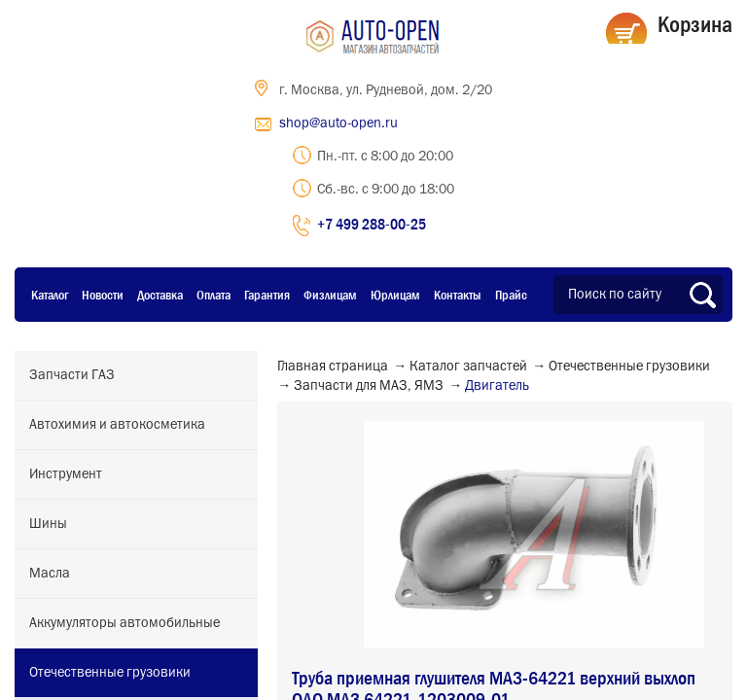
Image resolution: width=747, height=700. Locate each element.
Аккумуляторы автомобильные (124, 623)
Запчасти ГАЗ (72, 375)
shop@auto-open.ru (338, 123)
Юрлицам (395, 295)
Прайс (511, 295)
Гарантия (267, 295)
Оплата (213, 295)
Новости (103, 295)
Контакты (458, 295)
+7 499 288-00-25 (372, 224)
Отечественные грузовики (110, 673)
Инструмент (66, 474)
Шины (48, 524)
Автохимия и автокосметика (117, 425)
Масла (50, 574)
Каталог (50, 295)
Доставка (160, 295)
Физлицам (330, 295)
